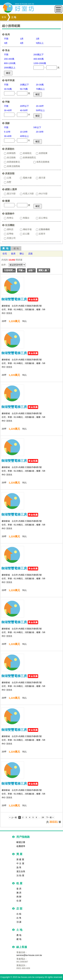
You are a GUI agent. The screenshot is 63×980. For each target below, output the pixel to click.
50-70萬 (24, 89)
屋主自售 (21, 871)
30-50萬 (8, 89)
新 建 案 (20, 859)
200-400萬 (9, 59)
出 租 (19, 914)
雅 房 (19, 893)
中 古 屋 (20, 863)
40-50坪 (24, 110)
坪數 (21, 270)
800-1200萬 (10, 63)
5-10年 (7, 132)
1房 (22, 39)
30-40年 (8, 136)
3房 (6, 43)
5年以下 (37, 127)
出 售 (19, 918)
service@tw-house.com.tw (29, 955)
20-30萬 (40, 85)
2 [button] (23, 817)
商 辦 (19, 897)
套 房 (19, 889)
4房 (22, 43)
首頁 (4, 17)
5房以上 (40, 43)
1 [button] (20, 817)
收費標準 (21, 846)
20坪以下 (24, 106)
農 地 (6, 248)
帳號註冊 (21, 842)
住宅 (5, 254)
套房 (13, 254)
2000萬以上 (10, 68)
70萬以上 (40, 89)
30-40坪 (8, 110)
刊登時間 (9, 270)
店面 (30, 254)
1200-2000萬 (40, 63)
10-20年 (24, 132)
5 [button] (33, 817)
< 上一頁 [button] (13, 817)
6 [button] (37, 817)
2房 (38, 39)
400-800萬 (39, 59)
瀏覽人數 (44, 270)
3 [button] (26, 817)
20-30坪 (40, 106)
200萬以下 (39, 55)
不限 (6, 39)
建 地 (16, 248)
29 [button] (43, 817)
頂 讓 (19, 922)
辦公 (22, 254)
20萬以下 (24, 85)
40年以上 (24, 136)
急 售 (19, 867)
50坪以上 (40, 110)
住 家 (19, 901)
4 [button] (30, 817)
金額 (31, 270)
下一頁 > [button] (50, 817)
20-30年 (40, 132)
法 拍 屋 (20, 875)
